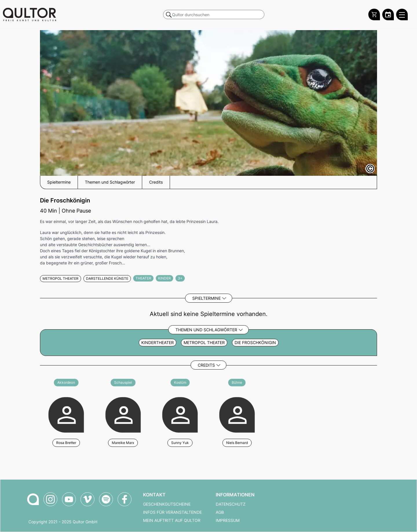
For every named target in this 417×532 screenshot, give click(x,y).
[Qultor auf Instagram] (50, 499)
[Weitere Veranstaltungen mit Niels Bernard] (237, 414)
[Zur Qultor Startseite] (30, 14)
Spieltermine (206, 298)
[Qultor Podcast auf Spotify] (106, 499)
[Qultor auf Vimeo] (87, 499)
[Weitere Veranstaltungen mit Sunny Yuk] (180, 414)
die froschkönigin (255, 343)
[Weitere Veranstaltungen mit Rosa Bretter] (66, 414)
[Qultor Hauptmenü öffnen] (402, 14)
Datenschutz (231, 504)
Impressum (228, 520)
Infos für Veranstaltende (172, 512)
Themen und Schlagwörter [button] (110, 182)
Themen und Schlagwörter (206, 330)
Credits (206, 365)
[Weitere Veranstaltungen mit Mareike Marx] (123, 414)
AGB (220, 512)
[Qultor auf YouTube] (69, 499)
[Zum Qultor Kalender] (388, 14)
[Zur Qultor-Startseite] (33, 499)
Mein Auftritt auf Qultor (172, 520)
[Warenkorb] (374, 14)
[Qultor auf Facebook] (125, 499)
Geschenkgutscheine (167, 504)
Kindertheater (158, 343)
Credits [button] (156, 182)
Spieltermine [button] (59, 182)
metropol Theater (204, 343)
